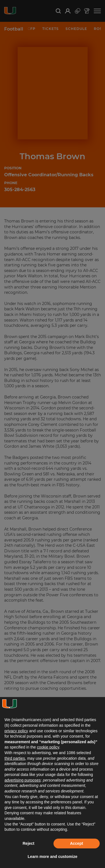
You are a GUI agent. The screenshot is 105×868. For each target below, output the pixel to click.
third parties (15, 758)
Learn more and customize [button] (53, 857)
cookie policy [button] (48, 747)
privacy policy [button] (16, 731)
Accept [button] (77, 843)
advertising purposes (23, 780)
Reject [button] (29, 843)
